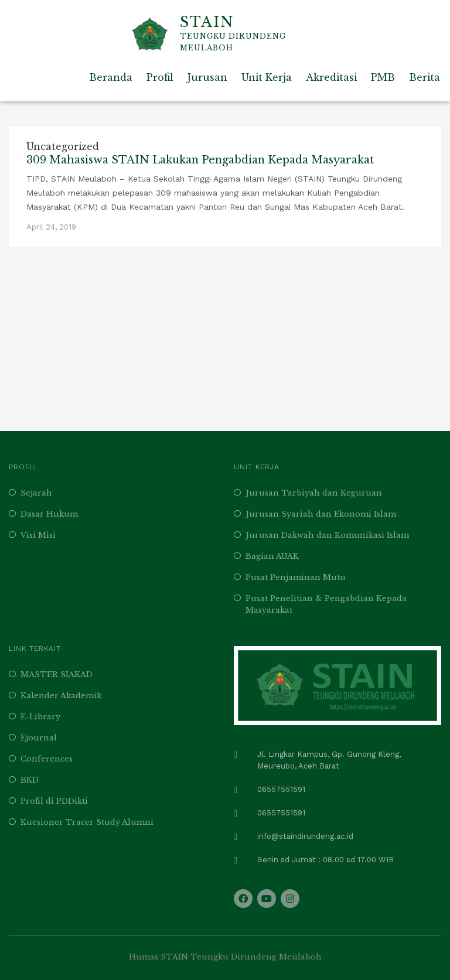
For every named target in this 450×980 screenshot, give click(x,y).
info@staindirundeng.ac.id (305, 836)
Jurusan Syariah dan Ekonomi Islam (321, 514)
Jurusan (207, 77)
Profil (160, 77)
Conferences (47, 759)
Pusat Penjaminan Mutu (296, 577)
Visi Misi (38, 535)
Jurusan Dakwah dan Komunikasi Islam (327, 535)
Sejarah (36, 493)
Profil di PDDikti (54, 801)
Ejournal (39, 738)
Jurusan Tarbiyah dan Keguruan (314, 493)
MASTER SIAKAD (57, 675)
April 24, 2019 (51, 227)
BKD (30, 780)
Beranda (111, 77)
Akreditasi (331, 77)
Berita (425, 77)
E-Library (40, 717)
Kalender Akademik (61, 696)
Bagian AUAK (272, 556)
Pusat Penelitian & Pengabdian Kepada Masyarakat (326, 604)
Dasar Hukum (49, 514)
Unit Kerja (267, 77)
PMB (383, 77)
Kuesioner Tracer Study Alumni (87, 822)
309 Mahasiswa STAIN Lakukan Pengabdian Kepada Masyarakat (200, 160)
